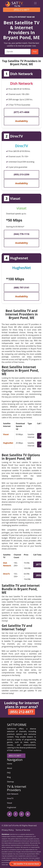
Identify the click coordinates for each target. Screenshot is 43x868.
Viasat (6, 434)
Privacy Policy (8, 830)
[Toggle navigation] (35, 3)
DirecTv (6, 574)
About (10, 768)
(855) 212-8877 (21, 10)
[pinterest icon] (27, 814)
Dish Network (13, 794)
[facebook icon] (15, 814)
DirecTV (10, 798)
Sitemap (10, 782)
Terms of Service (23, 830)
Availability (22, 121)
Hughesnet (12, 807)
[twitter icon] (10, 814)
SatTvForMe (14, 826)
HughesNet (8, 443)
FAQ (9, 773)
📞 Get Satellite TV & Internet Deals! (25, 864)
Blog (9, 777)
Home (10, 764)
